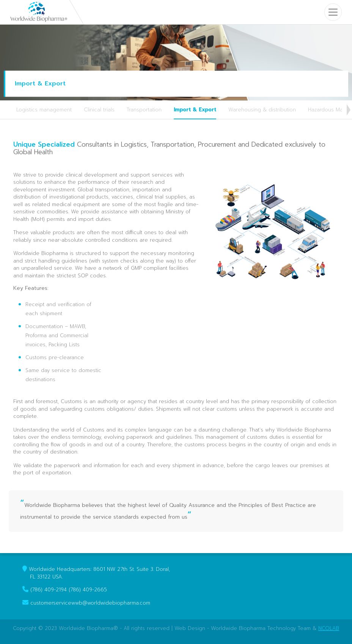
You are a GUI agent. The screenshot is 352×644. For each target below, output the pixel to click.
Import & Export (195, 110)
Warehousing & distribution (262, 110)
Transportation (144, 110)
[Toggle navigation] (333, 12)
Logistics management (44, 110)
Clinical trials (99, 110)
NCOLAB (329, 628)
